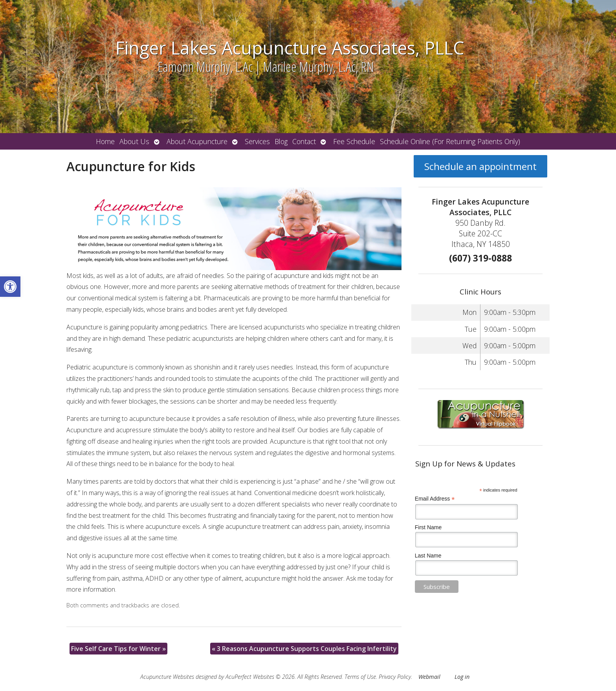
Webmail (429, 677)
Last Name (428, 556)
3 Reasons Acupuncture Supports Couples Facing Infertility (304, 649)
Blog (281, 141)
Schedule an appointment (480, 166)
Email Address (435, 499)
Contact (304, 141)
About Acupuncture (197, 141)
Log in (462, 677)
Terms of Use (360, 677)
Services (257, 141)
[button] (10, 287)
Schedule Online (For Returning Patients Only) (450, 141)
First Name (428, 527)
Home (105, 141)
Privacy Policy (395, 677)
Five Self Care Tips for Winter (118, 649)
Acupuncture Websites (167, 677)
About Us (134, 141)
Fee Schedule (354, 141)
